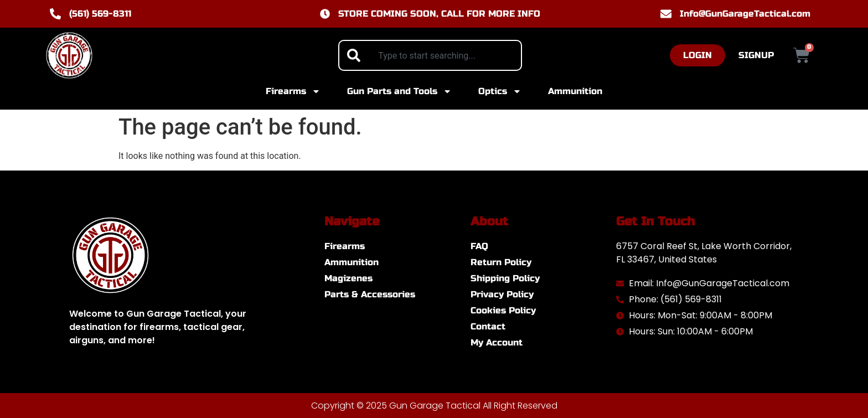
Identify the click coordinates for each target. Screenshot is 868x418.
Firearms (293, 91)
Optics (500, 91)
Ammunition (575, 91)
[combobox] (430, 55)
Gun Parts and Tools (399, 91)
